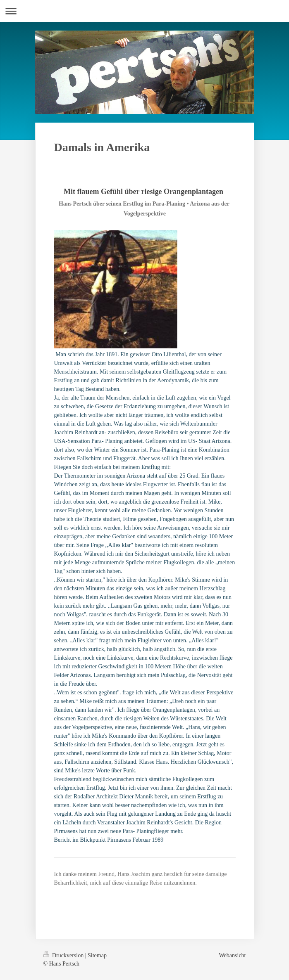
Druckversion (64, 955)
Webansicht (233, 955)
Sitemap (97, 955)
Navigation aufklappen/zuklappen (144, 11)
